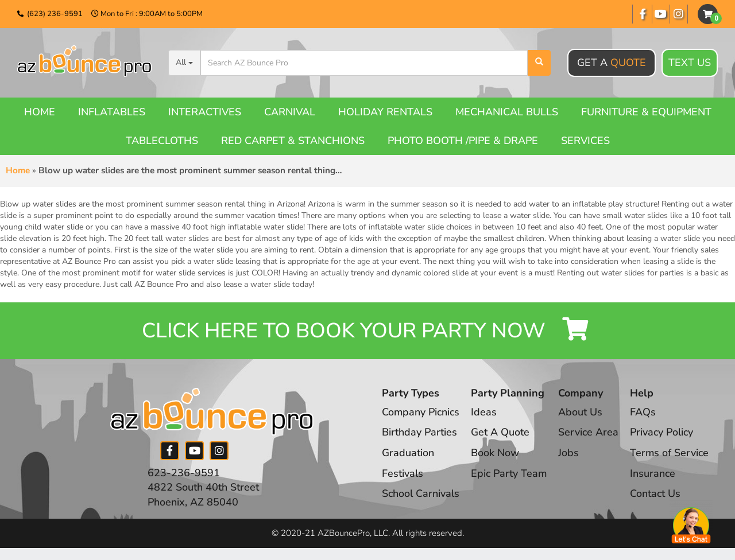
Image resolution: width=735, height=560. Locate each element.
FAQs (644, 412)
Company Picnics (421, 412)
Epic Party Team (510, 473)
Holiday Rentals (385, 112)
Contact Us (656, 494)
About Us (581, 412)
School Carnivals (421, 494)
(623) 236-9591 (55, 14)
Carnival (290, 112)
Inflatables (112, 112)
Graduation (408, 453)
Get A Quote (501, 433)
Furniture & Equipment (646, 112)
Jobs (570, 453)
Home (40, 112)
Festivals (403, 473)
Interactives (205, 112)
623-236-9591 (184, 473)
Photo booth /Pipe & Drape (463, 141)
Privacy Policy (663, 433)
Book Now (496, 453)
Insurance (654, 473)
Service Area (589, 433)
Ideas (484, 412)
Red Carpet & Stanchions (293, 141)
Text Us (690, 63)
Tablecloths (162, 141)
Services (585, 141)
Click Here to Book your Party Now (367, 331)
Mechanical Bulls (507, 112)
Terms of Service (671, 453)
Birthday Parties (419, 433)
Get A (612, 63)
